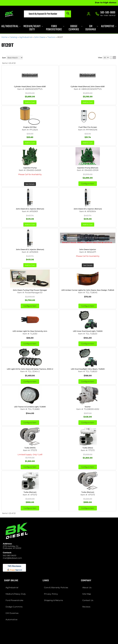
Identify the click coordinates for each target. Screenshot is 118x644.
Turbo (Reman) (30, 492)
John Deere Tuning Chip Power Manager (30, 290)
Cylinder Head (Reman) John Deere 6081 (88, 86)
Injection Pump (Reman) (88, 168)
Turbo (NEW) (30, 448)
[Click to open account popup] (89, 14)
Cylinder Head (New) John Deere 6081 (30, 86)
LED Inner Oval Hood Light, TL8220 (88, 331)
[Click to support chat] (105, 14)
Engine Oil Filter (30, 127)
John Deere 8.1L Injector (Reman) (30, 209)
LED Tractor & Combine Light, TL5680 (30, 407)
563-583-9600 (10, 555)
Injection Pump (30, 168)
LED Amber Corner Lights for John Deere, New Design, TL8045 (88, 290)
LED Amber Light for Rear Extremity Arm (30, 331)
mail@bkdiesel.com (12, 558)
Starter (88, 407)
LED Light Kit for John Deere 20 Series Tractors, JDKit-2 (30, 369)
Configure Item (88, 184)
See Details (30, 184)
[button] (47, 14)
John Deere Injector (88, 249)
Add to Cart (30, 102)
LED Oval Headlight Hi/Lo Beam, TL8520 (88, 369)
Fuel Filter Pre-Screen (88, 127)
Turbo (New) (88, 448)
